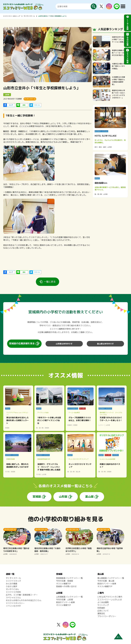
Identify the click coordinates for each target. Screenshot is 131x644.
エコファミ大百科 (13, 592)
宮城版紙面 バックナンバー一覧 (69, 578)
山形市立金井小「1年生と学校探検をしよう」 (53, 16)
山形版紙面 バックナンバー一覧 (69, 597)
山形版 (63, 497)
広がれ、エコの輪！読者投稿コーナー (22, 595)
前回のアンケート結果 (65, 602)
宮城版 (37, 497)
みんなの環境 (12, 584)
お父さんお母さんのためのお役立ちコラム (24, 600)
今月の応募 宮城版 (65, 581)
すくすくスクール (29, 16)
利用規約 (101, 608)
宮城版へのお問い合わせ (66, 586)
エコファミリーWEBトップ (12, 16)
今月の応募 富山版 (106, 581)
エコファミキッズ (13, 581)
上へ (118, 637)
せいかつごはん (12, 589)
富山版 (89, 497)
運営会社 (101, 613)
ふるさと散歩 (12, 586)
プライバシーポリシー (107, 616)
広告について (103, 611)
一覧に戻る (50, 282)
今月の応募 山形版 (65, 600)
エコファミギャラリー (15, 603)
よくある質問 (103, 602)
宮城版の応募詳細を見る (22, 343)
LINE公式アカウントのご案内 (110, 597)
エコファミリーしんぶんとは (110, 600)
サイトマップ (103, 605)
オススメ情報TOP (64, 584)
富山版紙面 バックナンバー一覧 (111, 578)
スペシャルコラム (13, 598)
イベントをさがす (13, 606)
